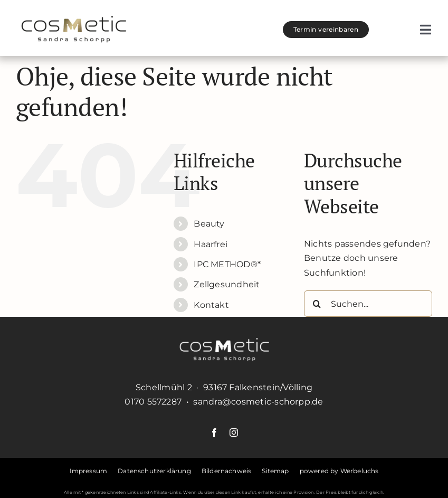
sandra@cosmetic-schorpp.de (258, 402)
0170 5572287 (153, 402)
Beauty (209, 224)
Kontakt (211, 305)
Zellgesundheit (227, 284)
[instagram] (234, 433)
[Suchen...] (368, 304)
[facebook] (214, 433)
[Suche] (317, 304)
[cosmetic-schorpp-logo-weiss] (224, 342)
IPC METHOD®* (227, 264)
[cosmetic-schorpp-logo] (74, 20)
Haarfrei (211, 244)
